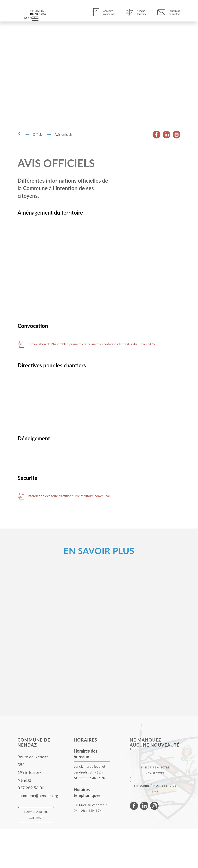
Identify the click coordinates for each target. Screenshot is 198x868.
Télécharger (21, 368)
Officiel (38, 136)
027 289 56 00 (31, 826)
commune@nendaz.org (38, 834)
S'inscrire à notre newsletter (155, 809)
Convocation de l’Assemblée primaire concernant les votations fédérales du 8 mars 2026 (100, 368)
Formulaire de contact (36, 853)
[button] (70, 12)
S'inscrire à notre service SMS (155, 827)
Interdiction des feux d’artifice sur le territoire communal (77, 535)
